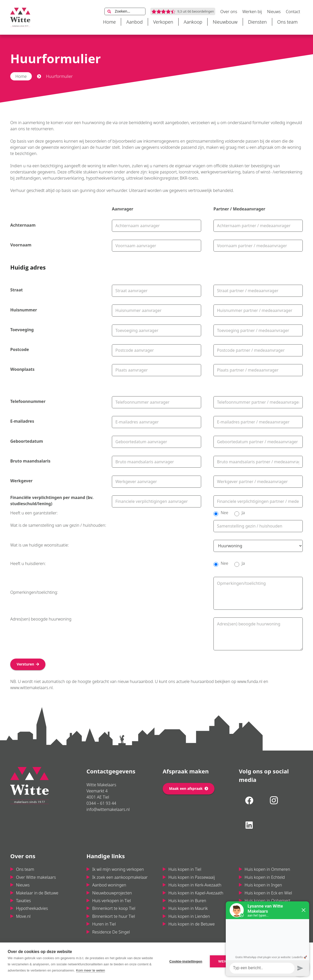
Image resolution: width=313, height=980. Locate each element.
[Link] (20, 17)
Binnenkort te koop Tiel (114, 908)
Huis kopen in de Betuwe (191, 924)
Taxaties (23, 901)
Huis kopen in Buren (187, 901)
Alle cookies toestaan (276, 961)
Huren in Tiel (104, 924)
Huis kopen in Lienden (189, 916)
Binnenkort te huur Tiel (114, 916)
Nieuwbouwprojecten (112, 893)
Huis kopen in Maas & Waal (270, 916)
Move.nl (23, 916)
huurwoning (93, 123)
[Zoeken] (109, 11)
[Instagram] (274, 800)
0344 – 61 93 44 (101, 803)
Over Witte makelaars (36, 877)
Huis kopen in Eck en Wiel (268, 893)
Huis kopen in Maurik (188, 908)
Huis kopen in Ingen (263, 885)
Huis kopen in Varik (262, 908)
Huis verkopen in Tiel (111, 901)
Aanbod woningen (109, 885)
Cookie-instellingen (186, 961)
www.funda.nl (250, 681)
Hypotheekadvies (32, 908)
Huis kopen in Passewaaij (192, 877)
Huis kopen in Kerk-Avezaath (195, 885)
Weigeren (228, 961)
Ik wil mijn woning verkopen (118, 869)
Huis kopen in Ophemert (267, 901)
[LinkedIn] (249, 825)
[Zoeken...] (125, 11)
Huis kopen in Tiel (185, 869)
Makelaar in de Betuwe (37, 893)
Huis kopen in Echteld (265, 877)
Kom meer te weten (91, 970)
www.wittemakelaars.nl (31, 688)
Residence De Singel (111, 932)
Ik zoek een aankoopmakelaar (120, 877)
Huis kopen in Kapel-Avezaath (196, 893)
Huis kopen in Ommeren (267, 869)
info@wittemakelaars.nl (108, 809)
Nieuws (23, 885)
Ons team (25, 869)
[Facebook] (249, 800)
